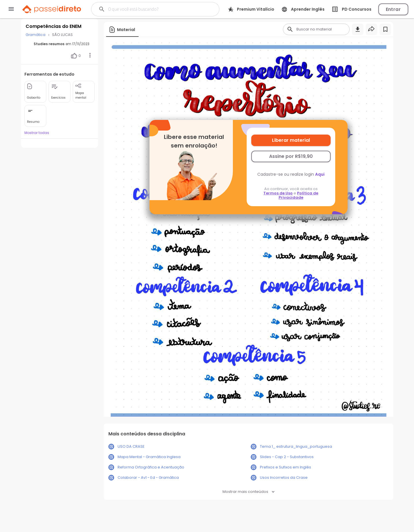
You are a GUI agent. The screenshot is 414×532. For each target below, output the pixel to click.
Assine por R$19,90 (291, 156)
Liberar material (291, 140)
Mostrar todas (37, 133)
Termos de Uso (278, 193)
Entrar (393, 9)
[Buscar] (152, 9)
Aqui (320, 174)
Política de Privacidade (299, 195)
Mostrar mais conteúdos (249, 492)
